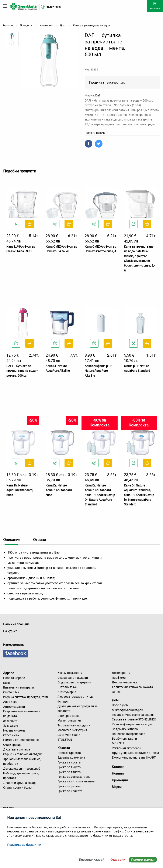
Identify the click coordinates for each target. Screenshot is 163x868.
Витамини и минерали (19, 687)
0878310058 (53, 7)
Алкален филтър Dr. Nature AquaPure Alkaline (98, 371)
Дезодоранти (121, 673)
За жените (10, 721)
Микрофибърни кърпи (127, 710)
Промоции (120, 780)
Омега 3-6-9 (11, 692)
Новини (118, 773)
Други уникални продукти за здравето (78, 709)
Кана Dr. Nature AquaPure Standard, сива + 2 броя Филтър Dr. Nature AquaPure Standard (139, 495)
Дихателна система (17, 749)
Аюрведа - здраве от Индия (76, 697)
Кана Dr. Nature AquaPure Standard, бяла (20, 490)
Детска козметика (125, 682)
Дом (115, 700)
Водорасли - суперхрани (74, 682)
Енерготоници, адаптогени (22, 711)
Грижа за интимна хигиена (76, 781)
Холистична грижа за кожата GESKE (132, 689)
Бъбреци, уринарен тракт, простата (21, 776)
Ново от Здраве (14, 678)
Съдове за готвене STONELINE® (134, 719)
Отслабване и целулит (73, 678)
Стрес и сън (11, 735)
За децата (10, 716)
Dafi (98, 95)
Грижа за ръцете (69, 786)
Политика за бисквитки (24, 845)
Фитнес (63, 702)
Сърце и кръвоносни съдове (23, 754)
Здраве (9, 673)
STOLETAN (65, 740)
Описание (12, 540)
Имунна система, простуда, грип (25, 697)
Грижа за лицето (69, 767)
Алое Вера (10, 702)
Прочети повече (97, 133)
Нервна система (14, 730)
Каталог (118, 767)
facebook (15, 654)
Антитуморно (67, 692)
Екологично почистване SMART (134, 758)
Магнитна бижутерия (72, 730)
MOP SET (118, 743)
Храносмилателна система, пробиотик (22, 761)
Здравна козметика (71, 758)
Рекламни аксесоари (126, 748)
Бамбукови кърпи (124, 739)
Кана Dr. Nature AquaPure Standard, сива (59, 490)
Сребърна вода (68, 716)
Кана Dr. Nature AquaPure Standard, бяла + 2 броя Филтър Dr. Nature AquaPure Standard (100, 495)
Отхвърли (118, 860)
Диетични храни (69, 735)
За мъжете (11, 726)
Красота (64, 748)
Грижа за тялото (69, 772)
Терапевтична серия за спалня (133, 715)
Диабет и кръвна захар (19, 783)
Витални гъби (67, 687)
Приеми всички (143, 860)
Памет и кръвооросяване (21, 740)
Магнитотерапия (69, 720)
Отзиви (39, 540)
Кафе (7, 683)
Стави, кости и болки (18, 788)
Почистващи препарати (129, 734)
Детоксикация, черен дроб (22, 769)
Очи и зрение (12, 745)
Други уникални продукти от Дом (135, 753)
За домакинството (125, 729)
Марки (117, 787)
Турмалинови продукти (74, 725)
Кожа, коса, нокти (70, 673)
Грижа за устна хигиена (74, 777)
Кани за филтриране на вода (132, 724)
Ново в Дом (120, 705)
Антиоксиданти (14, 707)
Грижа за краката (70, 791)
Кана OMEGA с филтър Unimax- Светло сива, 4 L (100, 251)
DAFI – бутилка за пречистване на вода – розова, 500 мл (22, 371)
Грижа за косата (69, 762)
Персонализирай (92, 860)
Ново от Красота (69, 753)
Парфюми (119, 678)
